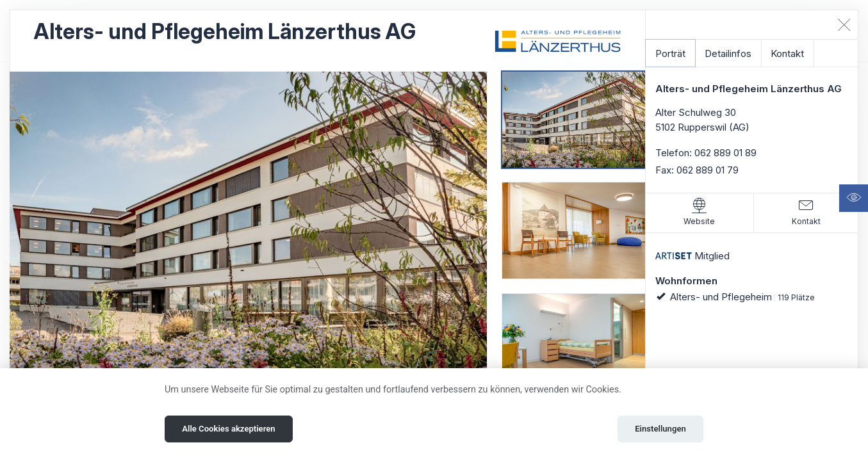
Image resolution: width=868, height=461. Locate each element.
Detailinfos (728, 53)
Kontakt (787, 53)
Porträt (670, 53)
